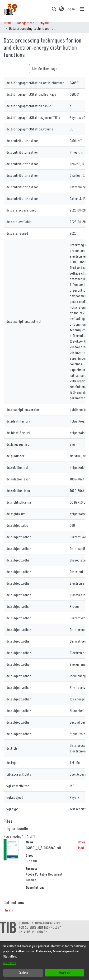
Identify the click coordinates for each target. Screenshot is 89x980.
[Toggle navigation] (82, 9)
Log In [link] (71, 9)
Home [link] (8, 23)
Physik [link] (44, 23)
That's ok (64, 973)
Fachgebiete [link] (26, 23)
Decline (23, 973)
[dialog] (44, 961)
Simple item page (45, 69)
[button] (54, 9)
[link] (8, 910)
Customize (10, 963)
